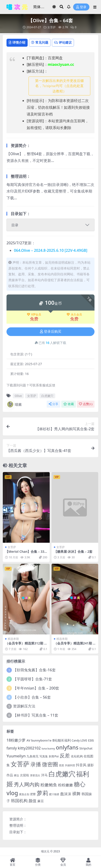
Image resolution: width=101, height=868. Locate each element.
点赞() (86, 404)
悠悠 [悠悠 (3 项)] (62, 765)
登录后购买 (51, 332)
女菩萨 (52, 27)
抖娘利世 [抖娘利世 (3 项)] (70, 765)
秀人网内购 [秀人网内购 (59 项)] (27, 784)
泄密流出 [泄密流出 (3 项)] (35, 775)
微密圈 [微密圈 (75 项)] (50, 764)
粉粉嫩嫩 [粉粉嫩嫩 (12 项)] (65, 785)
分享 (54, 404)
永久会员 (74, 315)
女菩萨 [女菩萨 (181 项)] (20, 764)
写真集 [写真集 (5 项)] (44, 756)
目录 (15, 225)
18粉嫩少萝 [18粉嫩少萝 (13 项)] (16, 740)
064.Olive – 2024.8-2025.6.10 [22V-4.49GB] (51, 250)
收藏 (69, 404)
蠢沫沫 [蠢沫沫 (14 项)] (66, 794)
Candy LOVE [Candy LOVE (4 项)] (79, 740)
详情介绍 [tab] (17, 42)
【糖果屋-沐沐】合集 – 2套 (73, 551)
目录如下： (18, 832)
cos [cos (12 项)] (91, 740)
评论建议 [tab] (63, 42)
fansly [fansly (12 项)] (12, 748)
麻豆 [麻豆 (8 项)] (41, 801)
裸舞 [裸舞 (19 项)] (76, 794)
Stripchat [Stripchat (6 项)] (86, 748)
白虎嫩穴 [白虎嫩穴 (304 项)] (62, 774)
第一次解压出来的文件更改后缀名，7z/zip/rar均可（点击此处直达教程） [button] (59, 86)
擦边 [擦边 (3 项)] (16, 775)
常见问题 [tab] (40, 42)
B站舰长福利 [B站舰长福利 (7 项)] (62, 740)
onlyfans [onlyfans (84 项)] (67, 747)
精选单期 (13, 639)
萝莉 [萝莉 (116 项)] (42, 793)
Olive (18, 396)
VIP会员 (34, 315)
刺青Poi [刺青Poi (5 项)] (54, 756)
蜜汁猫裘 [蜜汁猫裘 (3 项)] (54, 794)
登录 (81, 7)
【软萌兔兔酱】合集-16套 (34, 670)
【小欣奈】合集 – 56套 (32, 697)
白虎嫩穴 (47, 396)
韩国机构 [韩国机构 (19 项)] (19, 801)
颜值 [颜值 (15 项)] (33, 801)
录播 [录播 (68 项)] (36, 764)
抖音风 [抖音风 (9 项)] (81, 765)
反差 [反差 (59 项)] (65, 755)
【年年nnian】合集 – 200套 (36, 688)
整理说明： (18, 825)
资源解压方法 (24, 706)
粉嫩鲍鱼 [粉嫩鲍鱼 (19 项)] (49, 785)
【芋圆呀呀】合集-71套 (32, 679)
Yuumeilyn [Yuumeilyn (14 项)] (16, 756)
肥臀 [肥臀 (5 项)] (33, 794)
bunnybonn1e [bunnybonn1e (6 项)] (41, 740)
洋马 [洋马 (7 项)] (44, 775)
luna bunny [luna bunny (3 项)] (48, 749)
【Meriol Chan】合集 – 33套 (25, 553)
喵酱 (14, 404)
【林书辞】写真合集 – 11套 (36, 715)
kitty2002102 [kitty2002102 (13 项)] (29, 748)
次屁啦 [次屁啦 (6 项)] (24, 775)
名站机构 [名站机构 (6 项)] (77, 756)
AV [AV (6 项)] (28, 740)
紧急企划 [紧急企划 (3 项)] (24, 794)
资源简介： (18, 819)
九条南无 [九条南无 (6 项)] (33, 756)
